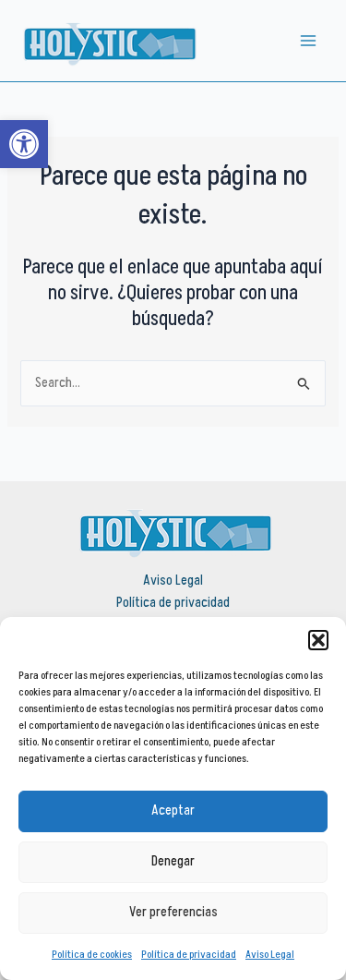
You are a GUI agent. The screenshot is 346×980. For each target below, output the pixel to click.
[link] (24, 144)
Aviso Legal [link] (270, 955)
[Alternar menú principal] (308, 41)
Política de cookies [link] (92, 955)
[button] (318, 640)
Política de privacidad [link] (189, 955)
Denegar (173, 861)
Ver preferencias (173, 912)
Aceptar (173, 811)
